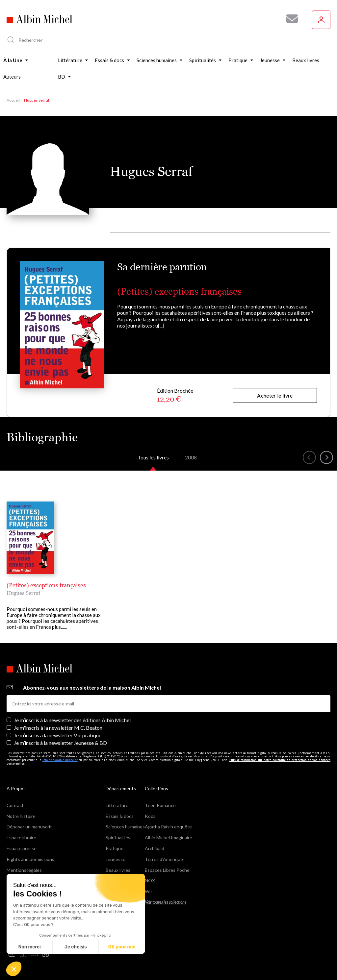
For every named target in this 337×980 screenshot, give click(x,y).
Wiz (149, 891)
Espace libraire (21, 837)
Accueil (13, 100)
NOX (150, 881)
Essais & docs (120, 816)
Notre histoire (21, 816)
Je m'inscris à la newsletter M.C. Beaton (58, 728)
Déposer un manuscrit (29, 827)
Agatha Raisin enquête (168, 827)
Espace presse (22, 848)
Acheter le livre (275, 395)
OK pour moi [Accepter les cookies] (122, 947)
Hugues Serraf (23, 593)
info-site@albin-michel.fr (60, 760)
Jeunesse (116, 859)
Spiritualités (118, 837)
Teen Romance (160, 805)
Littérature (117, 805)
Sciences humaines (125, 827)
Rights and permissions (30, 859)
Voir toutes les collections (166, 902)
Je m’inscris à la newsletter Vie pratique (58, 735)
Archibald (155, 848)
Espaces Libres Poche (167, 870)
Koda (150, 816)
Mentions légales (24, 870)
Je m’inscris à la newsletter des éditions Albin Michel (72, 720)
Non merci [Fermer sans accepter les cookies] (29, 947)
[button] (14, 969)
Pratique (115, 848)
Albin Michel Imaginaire (168, 837)
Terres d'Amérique (164, 859)
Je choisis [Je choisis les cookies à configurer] (76, 947)
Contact (15, 805)
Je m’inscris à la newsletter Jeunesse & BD (60, 743)
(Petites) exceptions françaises (179, 291)
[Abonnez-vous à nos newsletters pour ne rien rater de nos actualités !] (290, 19)
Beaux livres (118, 870)
